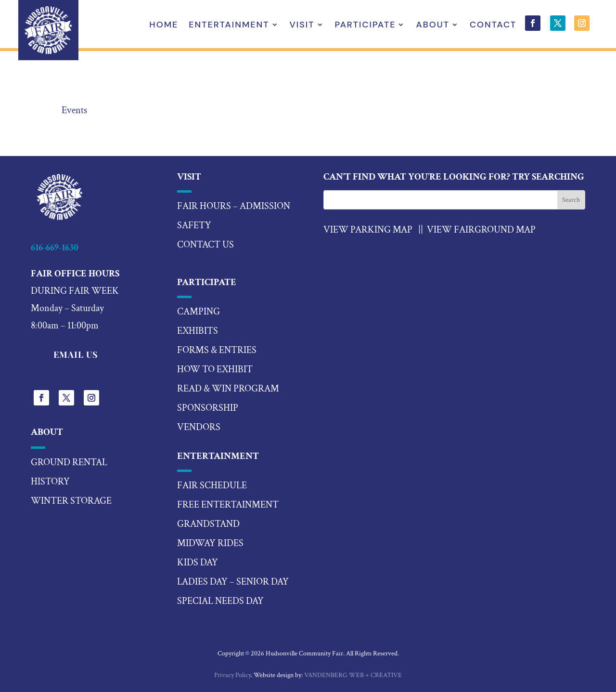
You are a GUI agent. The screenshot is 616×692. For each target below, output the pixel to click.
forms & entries (217, 350)
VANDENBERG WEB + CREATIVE (353, 675)
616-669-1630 (55, 248)
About (433, 26)
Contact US (205, 245)
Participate (366, 26)
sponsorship (208, 408)
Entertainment (229, 26)
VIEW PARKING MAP (368, 230)
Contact (493, 26)
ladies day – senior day (233, 582)
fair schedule (212, 485)
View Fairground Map (481, 230)
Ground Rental (69, 462)
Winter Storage (71, 501)
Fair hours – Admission (234, 206)
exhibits (198, 331)
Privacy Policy (232, 675)
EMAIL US (76, 354)
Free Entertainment (228, 505)
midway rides (210, 543)
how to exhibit (215, 369)
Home (164, 26)
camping (199, 312)
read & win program (228, 389)
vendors (199, 427)
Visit (302, 26)
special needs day (220, 601)
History (50, 482)
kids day (198, 562)
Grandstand (208, 524)
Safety (194, 225)
